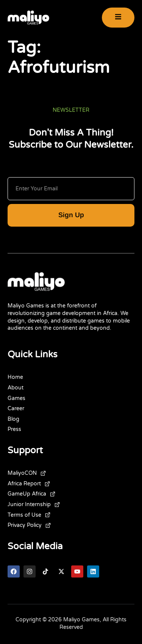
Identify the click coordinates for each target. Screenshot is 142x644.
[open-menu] (118, 18)
